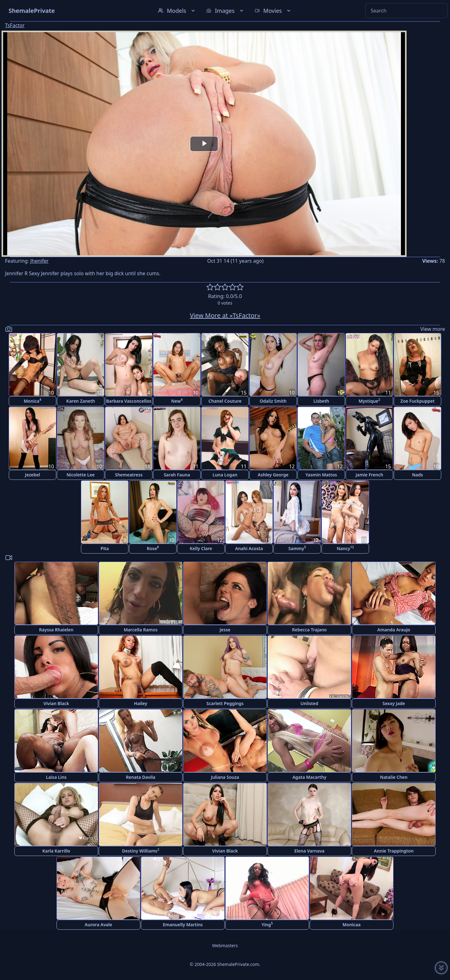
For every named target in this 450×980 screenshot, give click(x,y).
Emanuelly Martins (183, 925)
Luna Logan (225, 475)
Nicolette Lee (81, 475)
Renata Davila (141, 777)
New (177, 401)
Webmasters (225, 945)
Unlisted (310, 703)
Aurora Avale (98, 925)
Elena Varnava (310, 851)
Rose (153, 548)
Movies (273, 11)
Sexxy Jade (394, 703)
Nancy (345, 548)
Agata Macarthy (310, 777)
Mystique (369, 401)
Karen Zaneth (81, 401)
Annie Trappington (394, 851)
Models (177, 11)
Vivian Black (56, 703)
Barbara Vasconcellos (129, 401)
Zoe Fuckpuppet (417, 401)
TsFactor (15, 25)
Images (225, 11)
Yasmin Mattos (321, 475)
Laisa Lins (56, 777)
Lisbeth (321, 401)
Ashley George (273, 475)
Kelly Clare (201, 548)
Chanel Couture (225, 401)
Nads (418, 475)
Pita (105, 548)
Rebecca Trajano (309, 630)
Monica (32, 401)
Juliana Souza (225, 777)
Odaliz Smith (273, 401)
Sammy (297, 548)
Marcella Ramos (141, 630)
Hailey (141, 703)
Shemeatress (129, 475)
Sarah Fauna (177, 475)
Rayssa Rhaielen (56, 630)
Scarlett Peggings (225, 703)
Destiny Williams (141, 851)
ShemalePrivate (32, 10)
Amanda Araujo (394, 630)
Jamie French (369, 475)
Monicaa (352, 925)
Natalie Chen (394, 777)
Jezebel (32, 475)
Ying (267, 924)
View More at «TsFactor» (225, 315)
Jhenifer (39, 261)
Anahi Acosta (249, 548)
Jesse (225, 630)
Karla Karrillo (56, 851)
